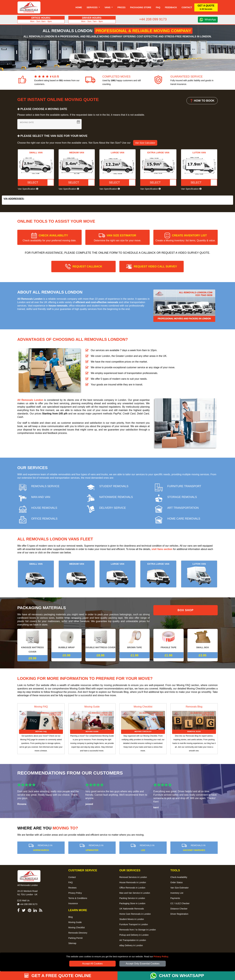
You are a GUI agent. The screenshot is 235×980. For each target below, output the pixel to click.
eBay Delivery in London (131, 945)
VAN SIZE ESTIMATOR (117, 238)
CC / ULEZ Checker (180, 903)
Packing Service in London (132, 898)
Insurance (73, 903)
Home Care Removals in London (135, 914)
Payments (175, 898)
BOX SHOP (185, 610)
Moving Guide (92, 707)
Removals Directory (78, 933)
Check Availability (179, 877)
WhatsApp (210, 20)
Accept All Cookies (93, 964)
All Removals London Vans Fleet (55, 539)
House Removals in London (133, 882)
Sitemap (72, 943)
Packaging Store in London (132, 903)
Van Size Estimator (179, 888)
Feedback (171, 7)
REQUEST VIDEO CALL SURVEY (155, 267)
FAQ (70, 882)
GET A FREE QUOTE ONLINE (58, 976)
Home (79, 7)
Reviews (72, 888)
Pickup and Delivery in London (134, 935)
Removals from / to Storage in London (138, 930)
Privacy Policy (161, 957)
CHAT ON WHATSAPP (181, 976)
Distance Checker (179, 909)
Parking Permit (75, 938)
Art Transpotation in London (133, 940)
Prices (121, 7)
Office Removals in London (132, 888)
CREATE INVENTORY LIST (186, 238)
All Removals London (30, 400)
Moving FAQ (41, 707)
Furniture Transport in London (134, 924)
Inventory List (177, 893)
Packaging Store (141, 7)
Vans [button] (108, 7)
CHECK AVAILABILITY (49, 238)
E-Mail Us (23, 900)
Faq (158, 7)
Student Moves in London (132, 919)
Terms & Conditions (78, 898)
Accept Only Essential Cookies (143, 964)
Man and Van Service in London (135, 893)
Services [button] (92, 7)
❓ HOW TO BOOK (202, 101)
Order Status (176, 882)
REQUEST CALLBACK (87, 267)
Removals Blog (194, 707)
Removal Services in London (133, 877)
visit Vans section (162, 549)
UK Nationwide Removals (132, 909)
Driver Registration (179, 914)
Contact (187, 7)
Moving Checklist (143, 707)
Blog (70, 917)
